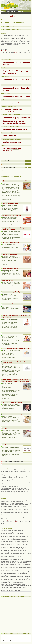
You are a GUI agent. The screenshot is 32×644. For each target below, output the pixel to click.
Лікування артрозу (8, 280)
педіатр (16, 52)
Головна (3, 11)
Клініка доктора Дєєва (12, 142)
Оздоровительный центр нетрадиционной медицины (14, 122)
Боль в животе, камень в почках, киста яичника (16, 414)
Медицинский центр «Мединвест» (17, 118)
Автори (9, 637)
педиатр (17, 522)
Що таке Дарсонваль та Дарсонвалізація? (15, 181)
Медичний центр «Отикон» (14, 103)
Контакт (13, 637)
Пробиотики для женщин (10, 254)
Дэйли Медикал (9, 136)
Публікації (21, 11)
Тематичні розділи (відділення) (6, 13)
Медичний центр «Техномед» (15, 129)
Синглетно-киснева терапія (10, 203)
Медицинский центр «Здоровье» (16, 96)
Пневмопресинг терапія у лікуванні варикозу (16, 292)
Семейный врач (5, 520)
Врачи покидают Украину (10, 304)
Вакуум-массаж (7, 444)
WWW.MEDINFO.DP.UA (25, 1)
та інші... (3, 170)
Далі (28, 161)
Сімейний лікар (5, 51)
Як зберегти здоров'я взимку (11, 242)
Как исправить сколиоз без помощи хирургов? (16, 348)
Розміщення (15, 13)
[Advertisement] (16, 614)
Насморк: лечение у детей (10, 333)
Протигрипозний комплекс (10, 268)
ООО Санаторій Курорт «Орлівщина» (12, 110)
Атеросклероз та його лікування (12, 215)
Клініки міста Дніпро (12, 11)
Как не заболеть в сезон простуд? (12, 402)
